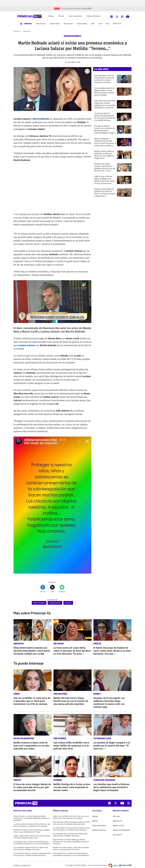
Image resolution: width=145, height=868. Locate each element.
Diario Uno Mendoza (121, 828)
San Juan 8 (117, 833)
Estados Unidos (82, 24)
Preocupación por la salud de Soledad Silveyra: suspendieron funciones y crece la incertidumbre (32, 841)
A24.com (116, 815)
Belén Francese (41, 24)
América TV (117, 819)
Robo (93, 24)
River (100, 24)
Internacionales (75, 16)
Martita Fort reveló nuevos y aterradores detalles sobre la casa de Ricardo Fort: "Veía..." (32, 829)
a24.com (87, 9)
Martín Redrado (41, 119)
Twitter (52, 589)
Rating (51, 16)
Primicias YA (17, 31)
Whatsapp (62, 589)
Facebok (43, 589)
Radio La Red (118, 824)
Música (61, 16)
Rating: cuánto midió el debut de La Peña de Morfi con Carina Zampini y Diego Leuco (32, 835)
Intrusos (68, 603)
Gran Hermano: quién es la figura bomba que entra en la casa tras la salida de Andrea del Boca (32, 853)
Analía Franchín (55, 24)
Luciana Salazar (27, 345)
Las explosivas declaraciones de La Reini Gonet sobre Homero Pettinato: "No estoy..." (31, 847)
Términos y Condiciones (22, 864)
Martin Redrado (39, 603)
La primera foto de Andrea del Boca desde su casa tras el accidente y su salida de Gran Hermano (32, 824)
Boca (108, 24)
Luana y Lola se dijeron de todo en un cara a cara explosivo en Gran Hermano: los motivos (71, 816)
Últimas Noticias (93, 16)
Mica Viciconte (68, 24)
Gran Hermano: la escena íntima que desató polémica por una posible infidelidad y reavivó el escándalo (32, 817)
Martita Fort (117, 24)
